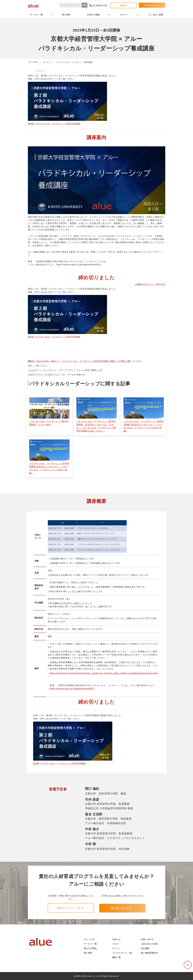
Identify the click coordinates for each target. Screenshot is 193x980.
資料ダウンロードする (70, 908)
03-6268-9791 (100, 5)
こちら (31, 370)
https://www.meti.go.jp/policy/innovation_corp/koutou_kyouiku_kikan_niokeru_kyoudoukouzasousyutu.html (104, 673)
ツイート (40, 71)
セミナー (124, 15)
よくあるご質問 (156, 15)
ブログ (115, 944)
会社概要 (145, 948)
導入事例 (66, 15)
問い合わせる (153, 5)
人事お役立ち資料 (149, 944)
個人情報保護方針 (149, 953)
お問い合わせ (147, 939)
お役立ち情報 (93, 15)
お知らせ (117, 939)
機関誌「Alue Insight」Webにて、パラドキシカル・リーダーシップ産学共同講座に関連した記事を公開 (79, 361)
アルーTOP (33, 62)
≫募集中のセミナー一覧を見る (150, 284)
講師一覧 (117, 957)
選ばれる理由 (90, 948)
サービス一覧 (36, 15)
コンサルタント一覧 (122, 953)
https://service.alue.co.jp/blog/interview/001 (72, 689)
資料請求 (123, 5)
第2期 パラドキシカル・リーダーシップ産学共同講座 (54, 124)
